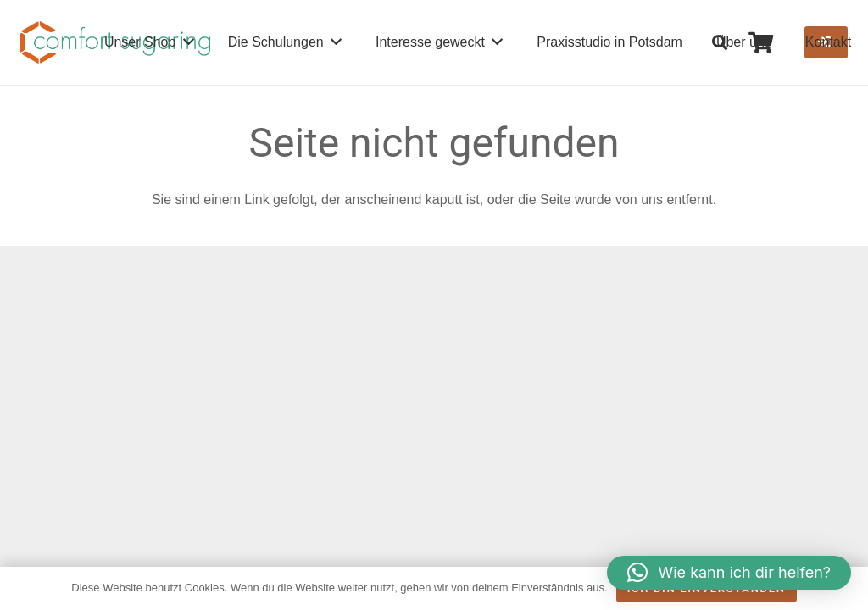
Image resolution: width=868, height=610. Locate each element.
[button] (721, 43)
